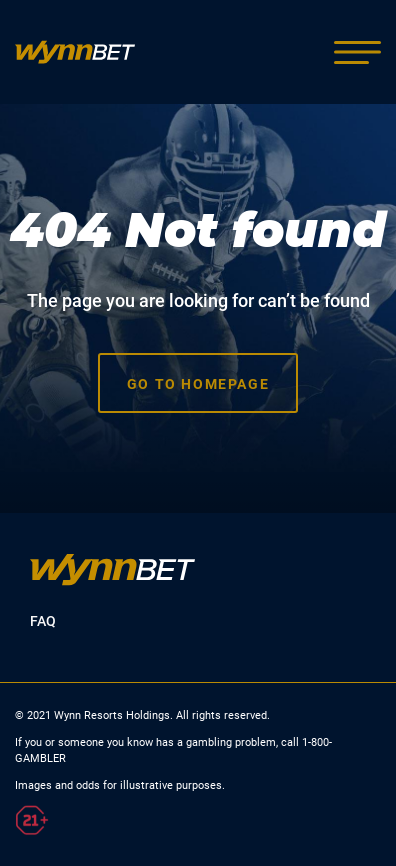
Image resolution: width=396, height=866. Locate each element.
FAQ (43, 621)
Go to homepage (198, 384)
